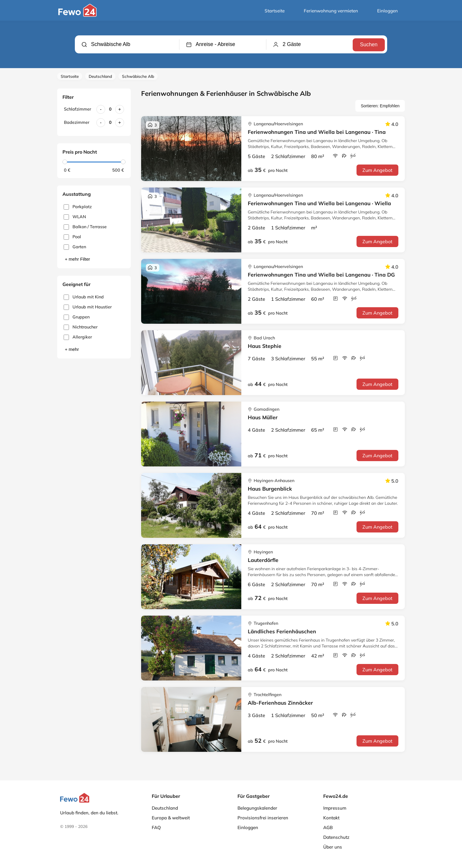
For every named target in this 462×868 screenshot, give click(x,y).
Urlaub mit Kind (84, 297)
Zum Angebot (377, 170)
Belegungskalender (257, 808)
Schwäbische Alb (138, 76)
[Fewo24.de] (78, 15)
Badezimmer (77, 122)
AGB (328, 827)
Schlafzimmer (77, 109)
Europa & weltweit (171, 818)
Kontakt (331, 818)
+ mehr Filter (77, 259)
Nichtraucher (81, 327)
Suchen (368, 44)
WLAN (75, 217)
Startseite (275, 11)
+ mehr (72, 349)
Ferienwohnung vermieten (331, 11)
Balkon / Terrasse (85, 227)
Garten (75, 247)
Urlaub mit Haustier (88, 307)
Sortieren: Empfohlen (380, 106)
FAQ (156, 827)
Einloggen (387, 11)
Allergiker (78, 337)
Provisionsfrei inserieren (263, 818)
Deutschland (100, 76)
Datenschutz (336, 837)
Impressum (335, 808)
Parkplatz (78, 207)
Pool (72, 237)
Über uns (333, 847)
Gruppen (77, 317)
